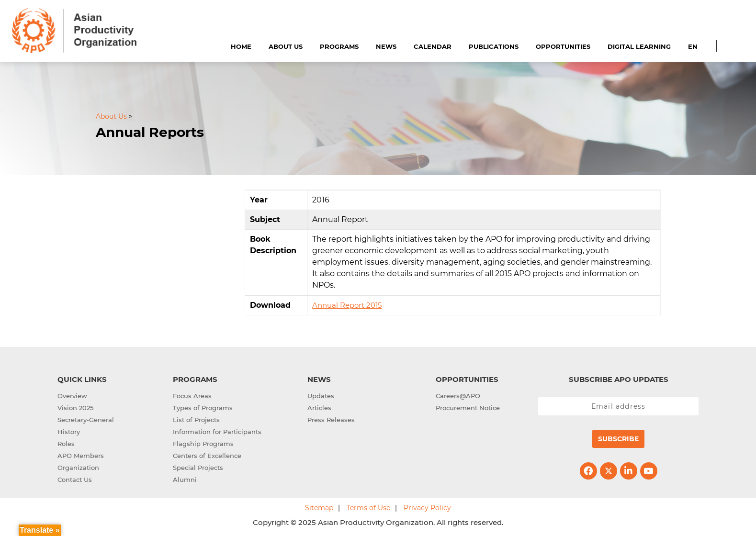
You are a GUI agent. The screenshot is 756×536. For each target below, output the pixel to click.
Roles (66, 444)
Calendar (433, 46)
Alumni (185, 480)
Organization (78, 468)
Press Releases (331, 420)
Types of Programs (203, 408)
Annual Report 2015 (347, 305)
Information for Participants (217, 432)
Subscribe (618, 439)
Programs (339, 46)
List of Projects (196, 420)
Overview (72, 396)
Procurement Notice (468, 408)
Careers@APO (458, 396)
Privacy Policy (427, 508)
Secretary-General (86, 420)
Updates (321, 396)
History (69, 432)
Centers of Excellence (207, 456)
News (386, 46)
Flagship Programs (203, 444)
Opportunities (563, 46)
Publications (494, 46)
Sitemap (319, 508)
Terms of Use (368, 508)
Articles (319, 408)
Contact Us (75, 480)
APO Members (81, 456)
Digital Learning (639, 46)
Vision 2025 (75, 408)
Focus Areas (192, 396)
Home (241, 46)
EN (693, 46)
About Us (286, 46)
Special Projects (198, 468)
